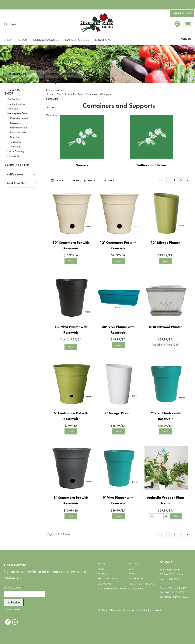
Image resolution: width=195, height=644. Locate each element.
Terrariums (16, 142)
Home (101, 563)
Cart (131, 569)
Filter (109, 181)
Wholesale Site (182, 14)
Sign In (186, 39)
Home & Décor (15, 156)
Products (104, 574)
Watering (15, 146)
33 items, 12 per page (84, 181)
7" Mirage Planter (118, 413)
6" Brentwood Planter (165, 327)
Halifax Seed (98, 23)
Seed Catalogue (46, 40)
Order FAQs (136, 578)
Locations (103, 40)
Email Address (14, 587)
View (71, 261)
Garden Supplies (16, 104)
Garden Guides (77, 40)
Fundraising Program (112, 588)
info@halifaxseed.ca (174, 597)
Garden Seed (14, 99)
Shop (8, 40)
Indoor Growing (16, 151)
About (23, 40)
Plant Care (16, 137)
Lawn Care (13, 109)
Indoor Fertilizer (18, 132)
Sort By (57, 181)
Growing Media (19, 128)
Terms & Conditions (141, 584)
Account (134, 563)
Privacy (133, 574)
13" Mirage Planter (165, 242)
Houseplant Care (17, 113)
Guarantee (136, 588)
